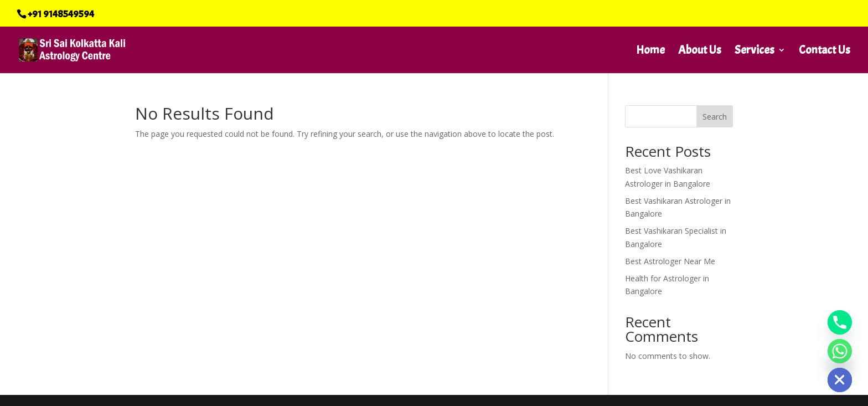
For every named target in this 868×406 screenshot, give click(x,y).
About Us (700, 52)
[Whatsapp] (840, 351)
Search (715, 117)
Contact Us (825, 52)
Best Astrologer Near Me (670, 261)
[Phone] (840, 322)
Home (650, 52)
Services (755, 52)
